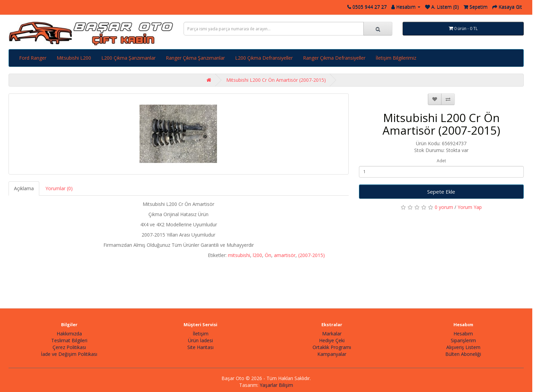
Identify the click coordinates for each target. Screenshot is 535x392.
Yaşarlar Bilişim (276, 385)
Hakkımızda (69, 334)
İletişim (201, 334)
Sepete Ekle (441, 192)
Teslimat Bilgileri (69, 340)
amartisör (285, 255)
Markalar (332, 334)
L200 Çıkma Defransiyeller (264, 58)
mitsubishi (239, 255)
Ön (268, 255)
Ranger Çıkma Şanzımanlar (195, 58)
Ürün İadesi (200, 340)
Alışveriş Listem (463, 347)
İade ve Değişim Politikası (69, 354)
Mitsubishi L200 (74, 58)
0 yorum (444, 207)
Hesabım (463, 334)
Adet (441, 161)
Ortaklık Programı (332, 347)
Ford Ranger (33, 58)
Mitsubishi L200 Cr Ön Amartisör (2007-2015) (276, 80)
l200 (257, 255)
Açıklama (24, 188)
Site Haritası (200, 347)
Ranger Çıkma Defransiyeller (334, 58)
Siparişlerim (463, 340)
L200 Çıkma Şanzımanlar (128, 58)
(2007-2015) (312, 255)
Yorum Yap (470, 207)
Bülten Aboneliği (463, 354)
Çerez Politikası (69, 347)
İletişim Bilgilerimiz (396, 58)
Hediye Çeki (332, 340)
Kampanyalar (332, 354)
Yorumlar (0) (59, 188)
